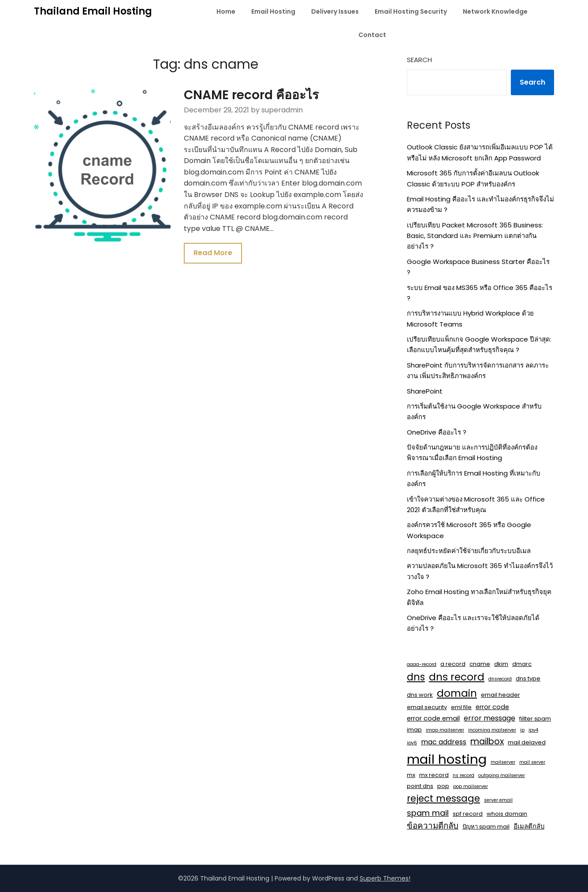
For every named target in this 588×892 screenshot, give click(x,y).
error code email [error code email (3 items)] (433, 718)
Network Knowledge (495, 11)
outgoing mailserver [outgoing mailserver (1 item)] (502, 775)
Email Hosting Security (411, 11)
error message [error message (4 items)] (489, 718)
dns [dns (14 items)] (416, 677)
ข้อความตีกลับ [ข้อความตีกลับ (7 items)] (433, 826)
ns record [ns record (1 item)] (463, 775)
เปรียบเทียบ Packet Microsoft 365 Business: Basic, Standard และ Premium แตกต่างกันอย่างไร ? (475, 236)
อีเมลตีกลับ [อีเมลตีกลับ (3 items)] (529, 826)
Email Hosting (273, 11)
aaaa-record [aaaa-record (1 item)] (422, 664)
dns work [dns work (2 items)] (420, 695)
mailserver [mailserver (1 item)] (503, 762)
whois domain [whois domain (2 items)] (507, 814)
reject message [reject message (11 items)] (443, 798)
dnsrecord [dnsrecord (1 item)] (500, 679)
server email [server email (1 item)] (498, 800)
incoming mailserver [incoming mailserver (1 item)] (492, 730)
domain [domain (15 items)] (457, 693)
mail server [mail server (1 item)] (532, 762)
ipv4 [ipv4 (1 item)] (533, 730)
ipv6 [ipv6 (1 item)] (412, 743)
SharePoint (425, 391)
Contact (372, 35)
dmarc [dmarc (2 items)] (522, 664)
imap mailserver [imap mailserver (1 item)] (445, 730)
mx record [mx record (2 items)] (434, 775)
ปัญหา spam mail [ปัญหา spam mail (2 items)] (486, 827)
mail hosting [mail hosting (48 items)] (447, 759)
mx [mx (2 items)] (411, 775)
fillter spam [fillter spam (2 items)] (535, 719)
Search (419, 60)
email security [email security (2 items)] (427, 707)
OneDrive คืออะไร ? (437, 432)
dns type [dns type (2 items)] (528, 678)
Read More (214, 253)
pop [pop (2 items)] (443, 786)
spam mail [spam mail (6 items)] (428, 813)
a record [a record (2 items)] (453, 664)
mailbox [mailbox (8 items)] (487, 741)
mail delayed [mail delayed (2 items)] (527, 742)
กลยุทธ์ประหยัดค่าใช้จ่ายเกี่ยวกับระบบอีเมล (469, 551)
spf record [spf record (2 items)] (468, 814)
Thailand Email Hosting (93, 11)
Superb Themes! (385, 878)
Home (226, 11)
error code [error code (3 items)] (492, 707)
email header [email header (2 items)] (501, 695)
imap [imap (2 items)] (414, 730)
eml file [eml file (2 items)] (461, 707)
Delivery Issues (335, 11)
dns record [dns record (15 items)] (457, 677)
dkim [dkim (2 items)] (501, 664)
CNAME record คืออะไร (252, 95)
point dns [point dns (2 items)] (420, 786)
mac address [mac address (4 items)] (444, 742)
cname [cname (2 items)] (480, 664)
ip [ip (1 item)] (522, 730)
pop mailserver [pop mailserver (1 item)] (471, 786)
